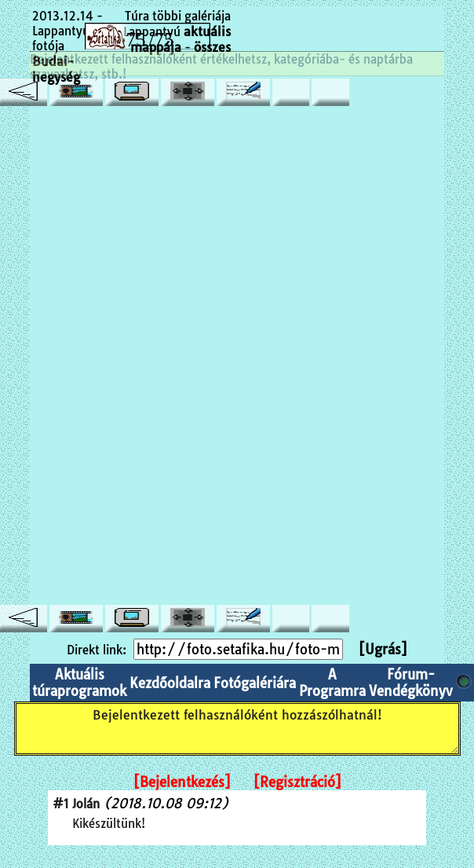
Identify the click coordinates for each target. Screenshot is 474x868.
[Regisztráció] (297, 782)
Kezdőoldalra (170, 683)
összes (212, 47)
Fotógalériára (255, 683)
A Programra (332, 683)
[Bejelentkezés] (182, 782)
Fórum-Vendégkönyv (411, 683)
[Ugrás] (383, 649)
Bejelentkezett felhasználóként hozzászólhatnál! (237, 729)
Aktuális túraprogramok (79, 683)
